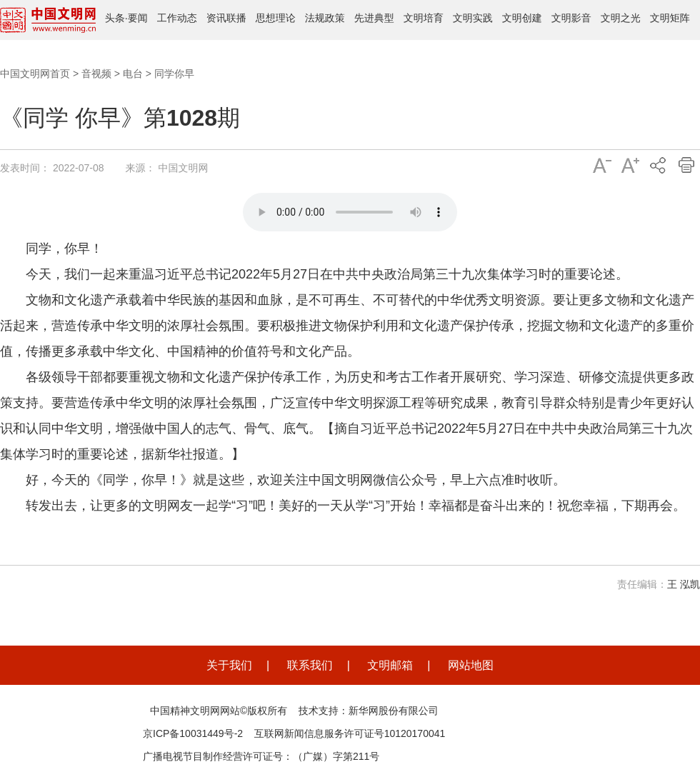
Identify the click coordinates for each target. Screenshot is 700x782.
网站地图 (471, 665)
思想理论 (276, 18)
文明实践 (473, 18)
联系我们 (310, 665)
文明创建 (522, 18)
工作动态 (177, 18)
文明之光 (621, 18)
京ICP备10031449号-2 (193, 733)
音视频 (96, 74)
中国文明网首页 (35, 74)
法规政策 (325, 18)
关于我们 (229, 665)
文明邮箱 (390, 665)
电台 (133, 74)
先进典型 (374, 18)
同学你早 (174, 74)
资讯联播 (226, 18)
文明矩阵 (670, 18)
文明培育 (424, 18)
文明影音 (571, 18)
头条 (115, 18)
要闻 (138, 18)
